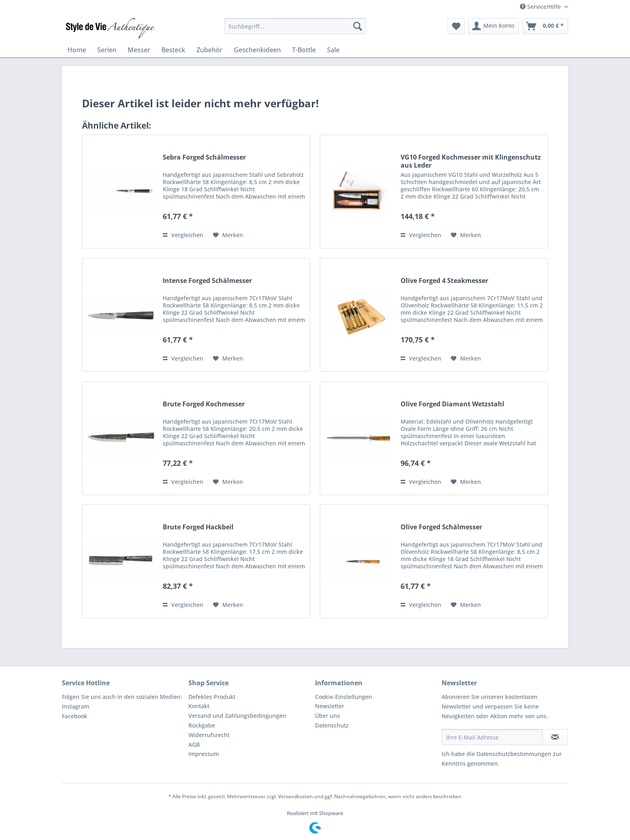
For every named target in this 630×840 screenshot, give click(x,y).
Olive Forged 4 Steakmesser (444, 281)
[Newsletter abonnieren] (555, 737)
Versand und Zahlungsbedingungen (237, 716)
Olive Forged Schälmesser (441, 527)
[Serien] (107, 50)
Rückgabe (202, 725)
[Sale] (333, 50)
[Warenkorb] (545, 26)
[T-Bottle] (304, 50)
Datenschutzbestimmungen (514, 754)
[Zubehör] (210, 50)
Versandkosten (296, 796)
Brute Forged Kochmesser (204, 404)
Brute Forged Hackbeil (198, 527)
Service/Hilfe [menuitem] (541, 7)
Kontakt (199, 706)
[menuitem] (295, 26)
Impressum (204, 754)
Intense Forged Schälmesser (207, 281)
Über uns (327, 716)
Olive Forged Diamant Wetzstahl (452, 404)
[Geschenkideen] (257, 50)
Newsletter (330, 706)
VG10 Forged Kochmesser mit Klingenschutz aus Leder (471, 161)
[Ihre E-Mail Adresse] (492, 737)
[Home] (77, 50)
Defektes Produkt (212, 697)
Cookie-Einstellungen (344, 697)
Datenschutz (332, 725)
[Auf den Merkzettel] (228, 235)
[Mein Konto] (494, 26)
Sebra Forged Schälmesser (204, 157)
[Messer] (139, 50)
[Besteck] (173, 50)
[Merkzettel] (456, 26)
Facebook (75, 716)
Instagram (76, 706)
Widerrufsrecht (209, 735)
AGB (194, 745)
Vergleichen (183, 235)
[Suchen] (358, 26)
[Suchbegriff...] (295, 26)
